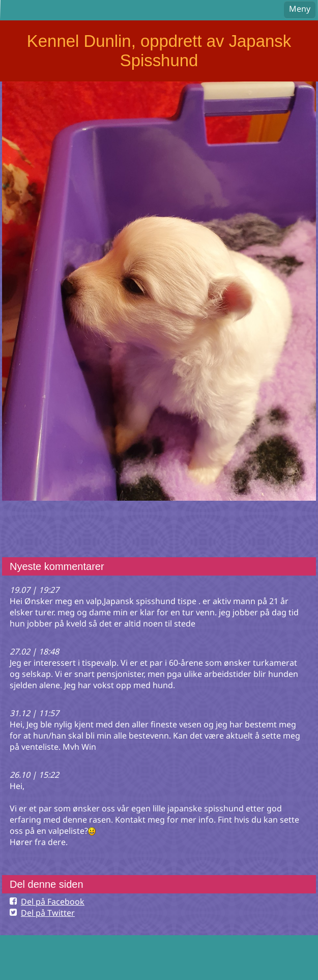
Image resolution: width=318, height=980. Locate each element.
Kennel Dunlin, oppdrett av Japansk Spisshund (159, 51)
